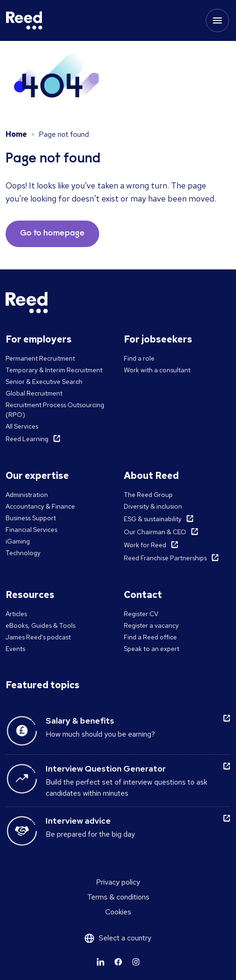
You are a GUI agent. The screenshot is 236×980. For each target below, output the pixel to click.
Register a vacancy (151, 625)
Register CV (141, 614)
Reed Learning (27, 439)
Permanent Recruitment (40, 358)
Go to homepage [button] (52, 234)
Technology (23, 553)
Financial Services (31, 530)
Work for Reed (145, 545)
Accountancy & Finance (40, 506)
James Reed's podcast (38, 637)
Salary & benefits (80, 721)
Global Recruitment (34, 393)
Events (15, 649)
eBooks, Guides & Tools (40, 625)
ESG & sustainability (153, 519)
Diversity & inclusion (153, 506)
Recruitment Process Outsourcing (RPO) (55, 410)
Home (16, 134)
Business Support (31, 518)
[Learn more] (101, 962)
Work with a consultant (157, 370)
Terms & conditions (118, 897)
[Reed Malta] (24, 20)
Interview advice (78, 821)
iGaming (18, 541)
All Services (22, 426)
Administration (27, 495)
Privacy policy (118, 882)
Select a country (125, 938)
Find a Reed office (150, 637)
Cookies (118, 912)
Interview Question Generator (106, 769)
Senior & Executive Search (44, 382)
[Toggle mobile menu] (217, 20)
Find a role (139, 358)
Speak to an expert (152, 649)
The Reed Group (148, 495)
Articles (16, 614)
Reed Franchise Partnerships (165, 558)
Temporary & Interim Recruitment (54, 370)
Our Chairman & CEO (155, 532)
